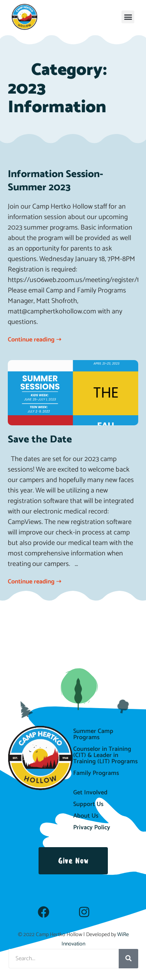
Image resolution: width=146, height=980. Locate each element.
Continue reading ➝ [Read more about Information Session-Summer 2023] (34, 340)
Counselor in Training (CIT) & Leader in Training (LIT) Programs (106, 755)
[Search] (128, 959)
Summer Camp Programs (93, 734)
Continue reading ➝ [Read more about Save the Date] (34, 582)
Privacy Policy (92, 828)
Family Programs (96, 773)
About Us (86, 816)
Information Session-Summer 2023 (55, 181)
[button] (128, 17)
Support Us (88, 804)
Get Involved (90, 793)
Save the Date (40, 440)
